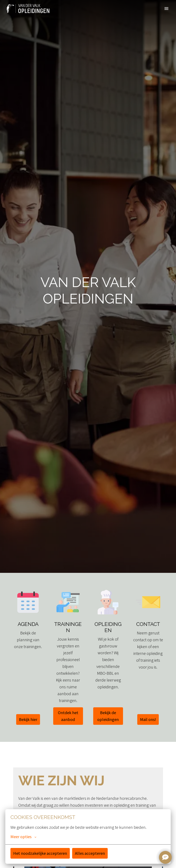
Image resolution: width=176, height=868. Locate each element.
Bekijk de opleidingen (108, 716)
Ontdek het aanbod (68, 716)
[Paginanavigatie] (166, 9)
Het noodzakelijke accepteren (40, 853)
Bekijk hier (28, 719)
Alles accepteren (90, 853)
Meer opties (23, 837)
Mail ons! (148, 719)
